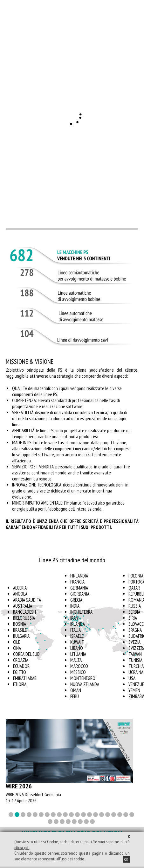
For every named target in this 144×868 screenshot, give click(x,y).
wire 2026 (19, 786)
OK (126, 859)
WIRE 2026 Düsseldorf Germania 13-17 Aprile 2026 (33, 798)
